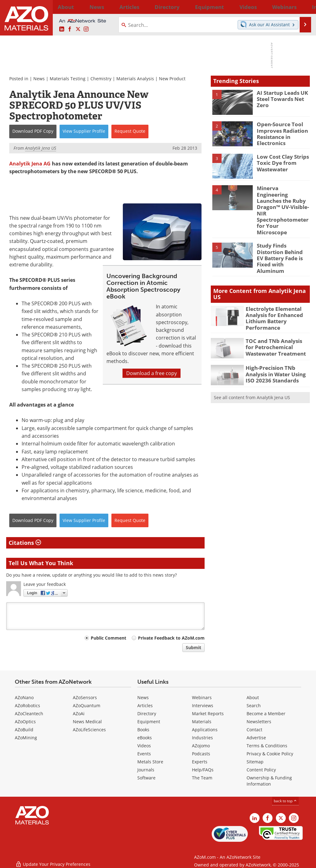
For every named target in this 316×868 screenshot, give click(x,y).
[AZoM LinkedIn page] (62, 29)
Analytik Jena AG (30, 164)
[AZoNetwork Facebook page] (70, 29)
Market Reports (208, 714)
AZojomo (201, 746)
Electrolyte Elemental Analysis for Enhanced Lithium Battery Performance (271, 293)
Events (144, 754)
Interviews (203, 705)
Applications (205, 730)
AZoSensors (85, 697)
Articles (145, 705)
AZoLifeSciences (89, 730)
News (39, 79)
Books (143, 730)
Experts (200, 762)
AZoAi (79, 714)
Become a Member (266, 714)
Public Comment (108, 638)
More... (303, 7)
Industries (202, 738)
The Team (202, 778)
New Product (172, 79)
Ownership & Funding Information (269, 781)
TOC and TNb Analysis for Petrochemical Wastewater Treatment (277, 319)
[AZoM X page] (78, 29)
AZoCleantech (29, 714)
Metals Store (150, 762)
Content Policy (261, 770)
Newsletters (259, 722)
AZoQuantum (87, 705)
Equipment (149, 722)
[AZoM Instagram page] (86, 29)
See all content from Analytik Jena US (252, 370)
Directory (142, 7)
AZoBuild (24, 730)
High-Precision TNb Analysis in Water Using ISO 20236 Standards (277, 346)
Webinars (202, 697)
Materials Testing (68, 79)
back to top (285, 801)
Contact (254, 730)
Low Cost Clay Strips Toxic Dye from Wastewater (280, 161)
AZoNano (24, 697)
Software (146, 778)
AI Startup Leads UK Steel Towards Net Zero (280, 98)
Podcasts (201, 754)
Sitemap (255, 762)
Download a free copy (152, 373)
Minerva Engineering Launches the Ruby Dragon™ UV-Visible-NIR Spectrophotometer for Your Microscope (281, 201)
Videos (144, 746)
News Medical (87, 722)
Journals (146, 770)
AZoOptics (25, 722)
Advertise (256, 738)
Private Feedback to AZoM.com (171, 638)
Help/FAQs (203, 770)
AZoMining (26, 738)
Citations (25, 543)
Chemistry (101, 79)
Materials (202, 722)
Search (254, 705)
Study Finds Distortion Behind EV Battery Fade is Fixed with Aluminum (283, 236)
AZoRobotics (27, 705)
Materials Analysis (135, 79)
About (253, 697)
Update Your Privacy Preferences (53, 860)
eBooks (145, 738)
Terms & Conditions (267, 746)
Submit (193, 647)
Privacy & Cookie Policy (270, 754)
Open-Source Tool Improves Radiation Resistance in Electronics (280, 132)
